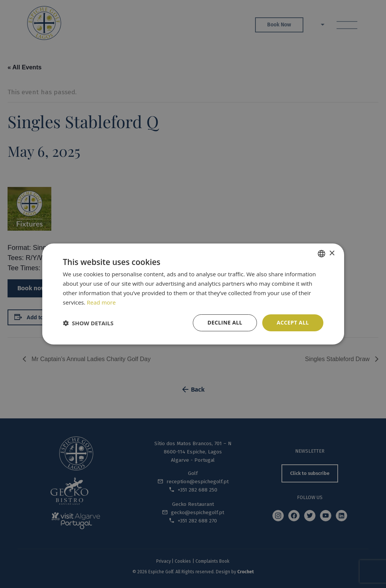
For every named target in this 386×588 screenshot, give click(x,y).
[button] (88, 323)
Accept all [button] (293, 322)
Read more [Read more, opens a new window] (101, 302)
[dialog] (193, 294)
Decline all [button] (225, 322)
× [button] (332, 253)
